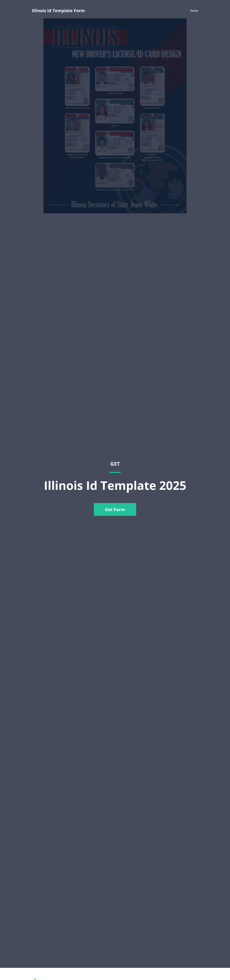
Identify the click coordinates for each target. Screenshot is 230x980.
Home (194, 11)
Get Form (115, 509)
